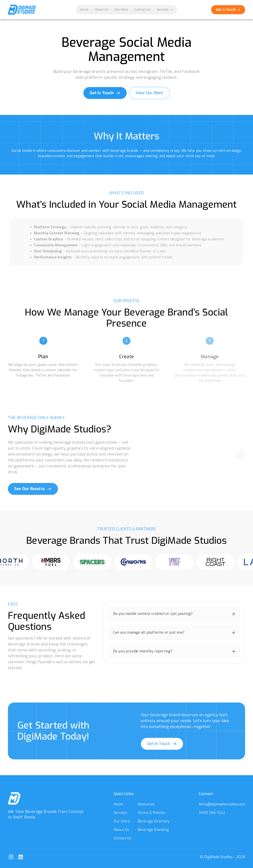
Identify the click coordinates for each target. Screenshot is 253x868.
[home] (22, 10)
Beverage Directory (154, 821)
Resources (146, 804)
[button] (165, 10)
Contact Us (143, 10)
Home (84, 10)
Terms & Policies (152, 813)
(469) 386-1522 (212, 813)
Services (120, 813)
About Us (102, 10)
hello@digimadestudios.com (222, 804)
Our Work (121, 10)
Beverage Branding (153, 830)
